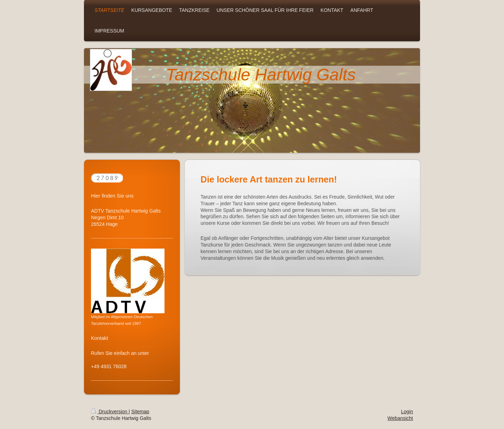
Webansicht (400, 418)
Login (407, 412)
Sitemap (140, 412)
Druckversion (110, 412)
